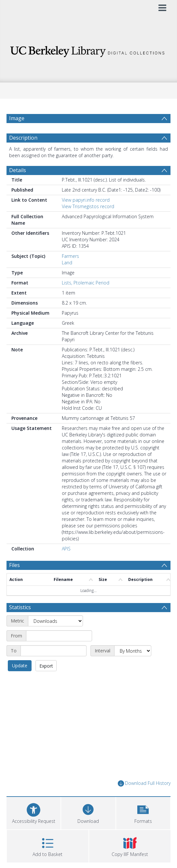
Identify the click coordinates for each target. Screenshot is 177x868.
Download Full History (144, 783)
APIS (66, 549)
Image (17, 118)
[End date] (54, 651)
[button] (143, 812)
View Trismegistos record (88, 206)
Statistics (20, 607)
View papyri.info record (86, 200)
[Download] (88, 812)
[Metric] (55, 621)
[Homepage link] (88, 50)
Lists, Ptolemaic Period (86, 283)
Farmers (70, 256)
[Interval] (133, 651)
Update (20, 666)
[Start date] (59, 636)
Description (23, 138)
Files (14, 565)
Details (18, 170)
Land (67, 263)
